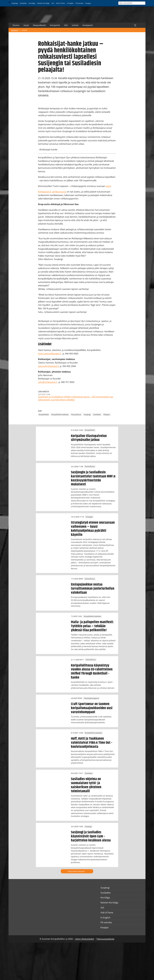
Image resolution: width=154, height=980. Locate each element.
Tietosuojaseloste (105, 939)
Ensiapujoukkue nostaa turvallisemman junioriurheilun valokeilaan (93, 589)
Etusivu (16, 25)
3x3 (53, 3)
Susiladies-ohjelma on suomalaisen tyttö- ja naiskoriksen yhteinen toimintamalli (86, 785)
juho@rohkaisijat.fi (47, 382)
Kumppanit (88, 25)
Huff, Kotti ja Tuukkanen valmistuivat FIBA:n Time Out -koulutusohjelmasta (92, 743)
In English (70, 3)
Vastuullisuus (76, 415)
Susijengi (15, 3)
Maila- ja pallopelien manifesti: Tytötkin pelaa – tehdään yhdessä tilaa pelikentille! (92, 626)
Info (66, 25)
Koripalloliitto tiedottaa (60, 415)
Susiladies (23, 3)
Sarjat (26, 25)
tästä (108, 186)
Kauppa (88, 3)
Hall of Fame (60, 3)
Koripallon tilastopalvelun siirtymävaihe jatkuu (89, 438)
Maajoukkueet (39, 25)
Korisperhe (55, 25)
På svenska (80, 3)
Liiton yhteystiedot (85, 939)
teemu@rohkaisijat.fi (49, 366)
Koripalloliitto (44, 415)
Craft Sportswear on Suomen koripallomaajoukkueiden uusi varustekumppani (92, 708)
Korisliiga (32, 3)
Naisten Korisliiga (43, 3)
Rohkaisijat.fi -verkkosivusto (52, 192)
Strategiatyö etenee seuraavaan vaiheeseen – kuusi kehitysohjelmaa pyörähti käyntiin (93, 529)
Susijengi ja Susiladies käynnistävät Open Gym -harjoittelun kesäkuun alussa (91, 836)
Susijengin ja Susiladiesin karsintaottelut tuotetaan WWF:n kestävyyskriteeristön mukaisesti (93, 478)
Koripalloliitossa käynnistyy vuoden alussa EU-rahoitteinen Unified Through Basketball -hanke (92, 672)
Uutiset (75, 25)
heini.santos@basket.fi (49, 354)
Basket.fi (15, 30)
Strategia (89, 517)
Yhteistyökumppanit (91, 698)
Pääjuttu (107, 415)
